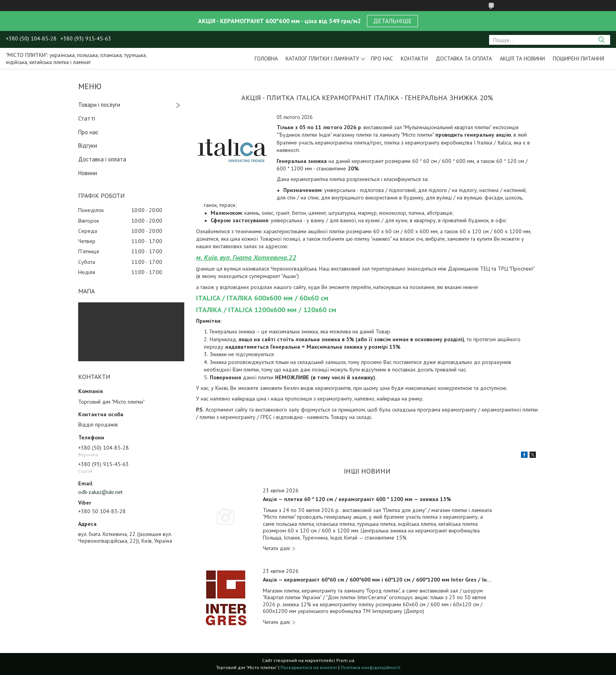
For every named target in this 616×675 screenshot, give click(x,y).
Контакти (414, 59)
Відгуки (88, 145)
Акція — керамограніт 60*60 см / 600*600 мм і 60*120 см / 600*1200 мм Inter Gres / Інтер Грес (379, 580)
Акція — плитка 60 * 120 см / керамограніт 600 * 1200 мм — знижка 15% (357, 499)
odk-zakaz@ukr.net (100, 492)
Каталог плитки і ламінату (322, 59)
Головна (266, 59)
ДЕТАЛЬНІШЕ (392, 21)
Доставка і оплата (102, 159)
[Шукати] (601, 40)
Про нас (382, 59)
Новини (88, 173)
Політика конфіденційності (370, 667)
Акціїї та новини (522, 59)
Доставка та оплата (464, 59)
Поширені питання (578, 59)
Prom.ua (345, 660)
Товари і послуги (99, 105)
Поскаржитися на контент (309, 667)
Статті (87, 118)
